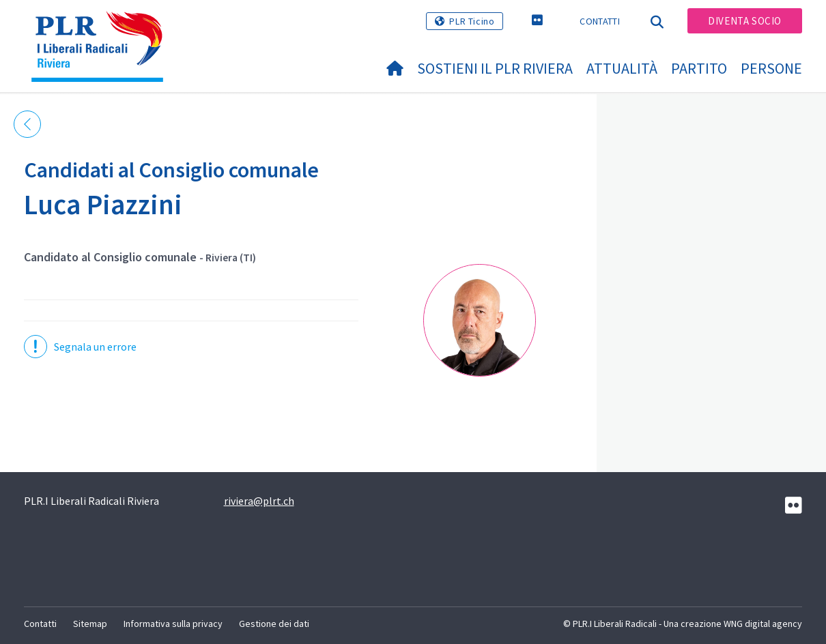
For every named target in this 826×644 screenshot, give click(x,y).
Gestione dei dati (274, 624)
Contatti (599, 21)
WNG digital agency (763, 624)
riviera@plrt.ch (259, 501)
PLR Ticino (472, 21)
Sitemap (90, 624)
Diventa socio (745, 21)
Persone (771, 68)
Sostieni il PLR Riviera (495, 68)
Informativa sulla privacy (173, 624)
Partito (699, 68)
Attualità (622, 68)
